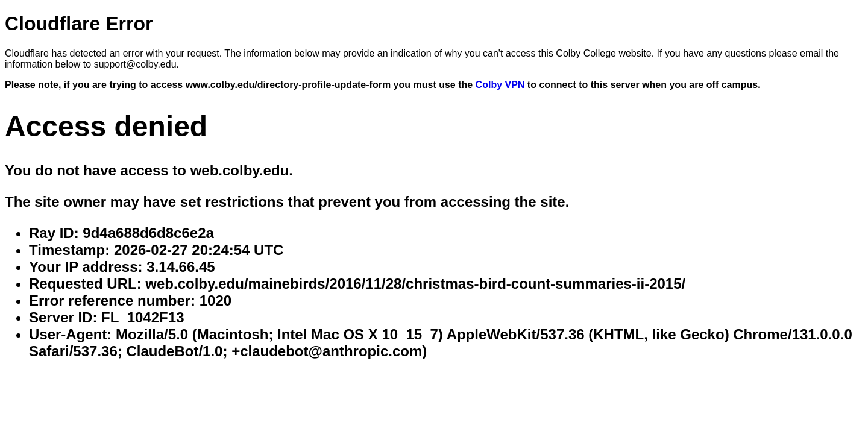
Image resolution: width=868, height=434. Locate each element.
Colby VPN (500, 85)
